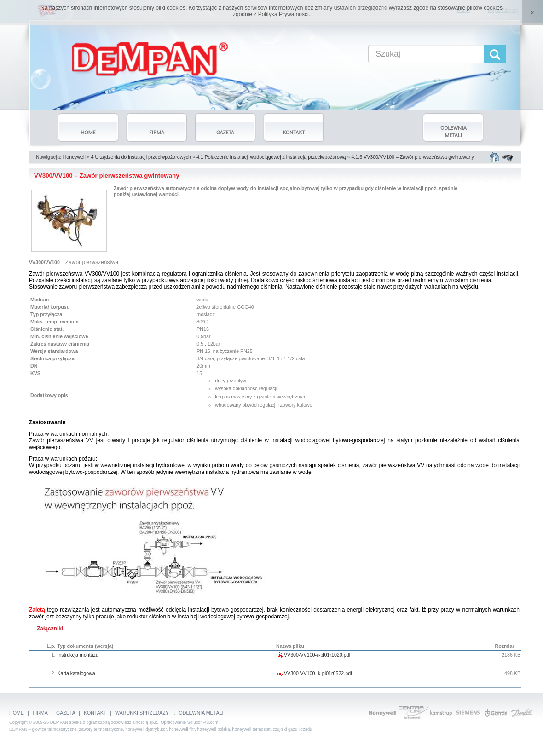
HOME (17, 713)
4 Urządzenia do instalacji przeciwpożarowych (141, 157)
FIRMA (40, 713)
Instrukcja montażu (78, 655)
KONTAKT (95, 713)
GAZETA (66, 713)
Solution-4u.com (203, 722)
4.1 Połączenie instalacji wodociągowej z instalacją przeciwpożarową (271, 157)
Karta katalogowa (76, 673)
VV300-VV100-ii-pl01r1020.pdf (313, 655)
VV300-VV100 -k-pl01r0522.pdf (314, 673)
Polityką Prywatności (283, 14)
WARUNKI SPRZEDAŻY (142, 713)
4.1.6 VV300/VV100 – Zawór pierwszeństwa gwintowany (413, 157)
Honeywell (74, 157)
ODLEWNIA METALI (201, 713)
